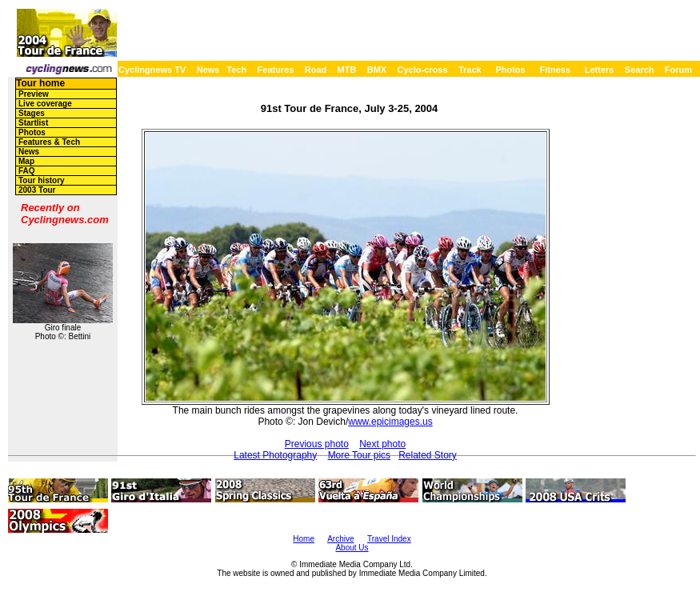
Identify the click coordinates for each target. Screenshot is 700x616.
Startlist (33, 123)
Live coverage (45, 104)
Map (26, 161)
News (208, 70)
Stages (32, 113)
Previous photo (317, 444)
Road (316, 70)
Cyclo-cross (423, 70)
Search (640, 70)
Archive (340, 539)
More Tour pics (359, 455)
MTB (347, 70)
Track (470, 70)
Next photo (382, 444)
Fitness (555, 70)
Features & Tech (49, 142)
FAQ (27, 171)
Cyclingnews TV (152, 70)
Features (276, 70)
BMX (377, 70)
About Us (352, 548)
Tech (236, 70)
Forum (678, 70)
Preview (34, 94)
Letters (600, 70)
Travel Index (389, 539)
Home (304, 539)
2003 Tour (37, 190)
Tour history (42, 180)
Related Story (428, 455)
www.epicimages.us (390, 422)
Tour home (40, 83)
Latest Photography (275, 455)
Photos (510, 70)
